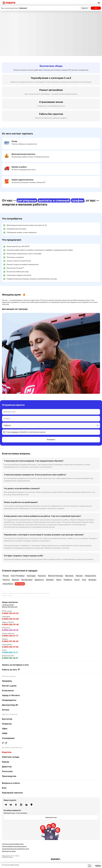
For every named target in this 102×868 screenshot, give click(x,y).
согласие (14, 432)
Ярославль (69, 576)
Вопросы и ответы (11, 783)
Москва (6, 576)
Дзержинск (39, 580)
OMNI (5, 733)
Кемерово (92, 580)
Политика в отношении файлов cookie (13, 844)
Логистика (7, 771)
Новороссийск (90, 576)
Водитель (7, 752)
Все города (20, 584)
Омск (84, 580)
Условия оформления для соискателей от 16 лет (16, 849)
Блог (4, 788)
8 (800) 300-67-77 (10, 636)
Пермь (59, 580)
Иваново (79, 576)
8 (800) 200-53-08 (10, 619)
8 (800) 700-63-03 (10, 613)
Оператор (7, 724)
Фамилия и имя (10, 412)
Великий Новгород (56, 576)
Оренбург (50, 580)
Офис (5, 729)
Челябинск (68, 580)
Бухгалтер (7, 719)
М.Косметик (8, 691)
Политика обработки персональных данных (14, 846)
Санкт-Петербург (18, 576)
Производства (9, 776)
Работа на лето (11, 670)
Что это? (90, 866)
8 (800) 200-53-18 (10, 630)
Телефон (7, 419)
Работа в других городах (9, 851)
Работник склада (11, 757)
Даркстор (7, 767)
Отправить (51, 440)
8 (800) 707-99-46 (10, 641)
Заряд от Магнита (11, 695)
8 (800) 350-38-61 (10, 658)
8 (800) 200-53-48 (10, 624)
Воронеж (16, 580)
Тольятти (6, 580)
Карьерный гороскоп (12, 793)
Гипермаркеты (9, 700)
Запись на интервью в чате (15, 665)
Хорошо (98, 866)
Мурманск (42, 576)
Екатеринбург (27, 580)
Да (96, 8)
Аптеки (6, 710)
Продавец (7, 681)
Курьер (5, 762)
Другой (85, 8)
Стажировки (8, 738)
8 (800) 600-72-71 (10, 652)
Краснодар (31, 576)
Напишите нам (51, 817)
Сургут (77, 580)
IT (5, 743)
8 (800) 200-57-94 (10, 647)
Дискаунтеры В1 (10, 705)
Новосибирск (8, 584)
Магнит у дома (9, 686)
